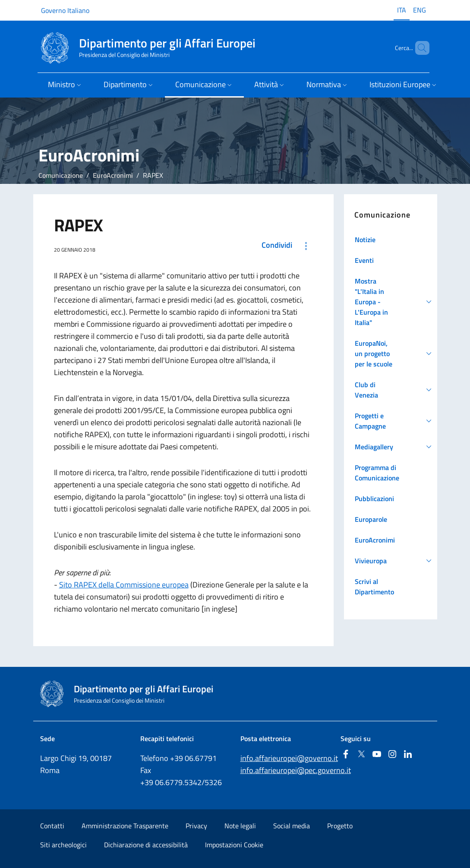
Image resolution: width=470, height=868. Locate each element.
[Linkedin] (408, 755)
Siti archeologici (63, 845)
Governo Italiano (65, 10)
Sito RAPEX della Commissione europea (124, 585)
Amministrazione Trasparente (125, 826)
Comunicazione (61, 175)
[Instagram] (392, 755)
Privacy (196, 826)
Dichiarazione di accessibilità (146, 845)
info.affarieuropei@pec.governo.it (296, 770)
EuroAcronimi (113, 175)
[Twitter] (361, 755)
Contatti (52, 826)
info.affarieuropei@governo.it (289, 758)
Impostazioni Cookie (234, 845)
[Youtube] (377, 755)
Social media (292, 826)
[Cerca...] (419, 48)
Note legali (240, 826)
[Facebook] (346, 755)
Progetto (340, 826)
